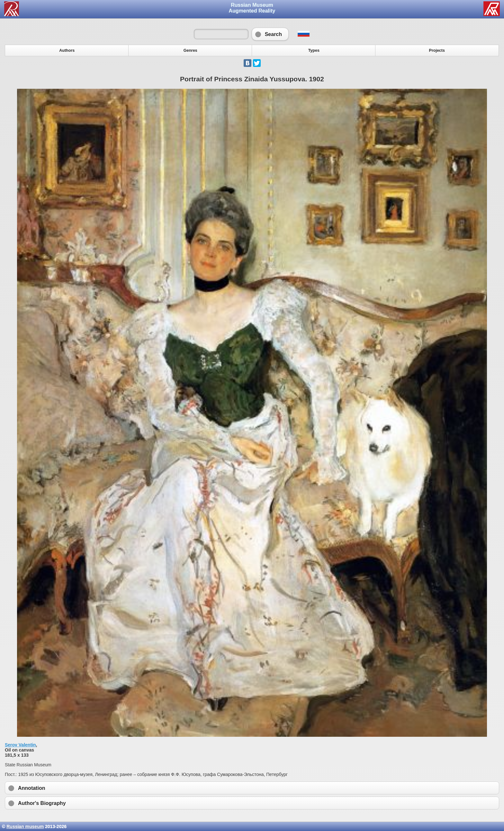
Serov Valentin (20, 745)
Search (270, 34)
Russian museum (25, 826)
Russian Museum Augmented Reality (252, 8)
